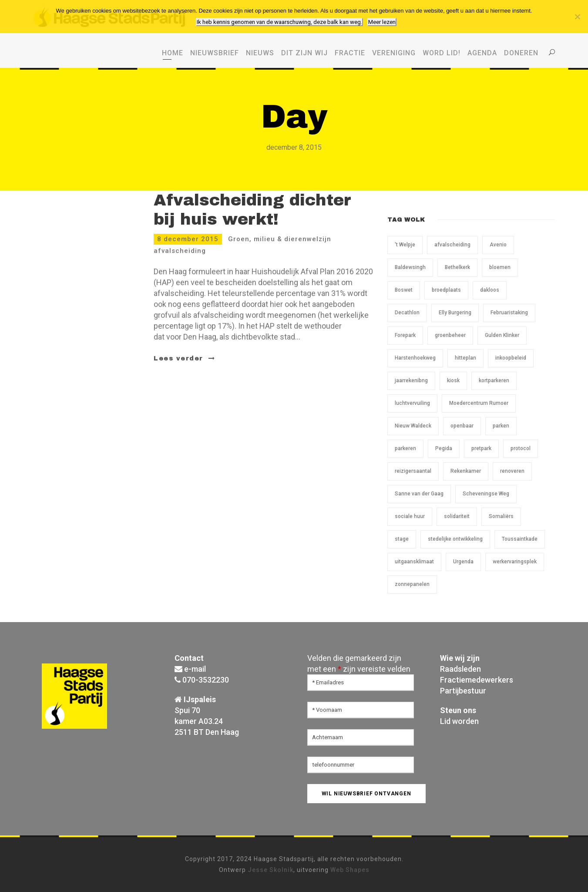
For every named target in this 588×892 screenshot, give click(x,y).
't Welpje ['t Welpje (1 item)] (405, 245)
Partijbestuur (463, 691)
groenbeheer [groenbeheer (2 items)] (450, 335)
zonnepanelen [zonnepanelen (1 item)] (412, 584)
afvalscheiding (180, 251)
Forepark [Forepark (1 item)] (405, 335)
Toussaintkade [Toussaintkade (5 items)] (520, 539)
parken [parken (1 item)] (501, 426)
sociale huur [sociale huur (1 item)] (410, 516)
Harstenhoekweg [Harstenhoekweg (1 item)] (415, 358)
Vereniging (394, 53)
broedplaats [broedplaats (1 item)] (446, 290)
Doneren (521, 53)
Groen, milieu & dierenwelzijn (280, 239)
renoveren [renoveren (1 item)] (512, 471)
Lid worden (459, 721)
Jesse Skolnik (270, 870)
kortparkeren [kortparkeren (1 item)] (494, 380)
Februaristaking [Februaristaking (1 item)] (509, 313)
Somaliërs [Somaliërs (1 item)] (501, 516)
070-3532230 (206, 680)
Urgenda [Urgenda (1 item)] (463, 562)
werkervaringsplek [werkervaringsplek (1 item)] (515, 562)
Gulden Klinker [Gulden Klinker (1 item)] (502, 335)
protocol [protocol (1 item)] (521, 448)
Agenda (482, 53)
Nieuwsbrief (215, 53)
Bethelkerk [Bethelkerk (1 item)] (457, 267)
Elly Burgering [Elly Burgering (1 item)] (455, 313)
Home (173, 53)
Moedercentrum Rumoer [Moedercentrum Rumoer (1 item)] (479, 403)
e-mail (195, 669)
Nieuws (260, 53)
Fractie (350, 53)
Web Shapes (350, 870)
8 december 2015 (188, 239)
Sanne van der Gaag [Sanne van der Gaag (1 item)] (419, 494)
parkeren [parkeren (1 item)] (405, 448)
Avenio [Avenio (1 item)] (498, 245)
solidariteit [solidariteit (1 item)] (457, 516)
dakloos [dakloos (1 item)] (490, 290)
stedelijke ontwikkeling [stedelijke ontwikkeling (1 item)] (455, 539)
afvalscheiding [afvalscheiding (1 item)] (452, 245)
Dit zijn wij (304, 53)
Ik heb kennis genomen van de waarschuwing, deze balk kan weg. (279, 22)
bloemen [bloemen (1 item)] (500, 267)
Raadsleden (460, 669)
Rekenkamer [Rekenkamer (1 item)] (466, 471)
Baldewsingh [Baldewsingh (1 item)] (410, 267)
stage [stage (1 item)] (402, 539)
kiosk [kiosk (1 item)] (453, 380)
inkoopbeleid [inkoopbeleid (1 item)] (511, 358)
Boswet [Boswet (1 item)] (404, 290)
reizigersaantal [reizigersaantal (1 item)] (413, 471)
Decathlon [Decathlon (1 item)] (407, 313)
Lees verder (184, 358)
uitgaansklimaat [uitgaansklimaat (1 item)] (414, 562)
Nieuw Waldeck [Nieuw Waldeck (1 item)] (413, 426)
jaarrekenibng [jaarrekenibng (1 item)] (411, 380)
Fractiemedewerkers (477, 680)
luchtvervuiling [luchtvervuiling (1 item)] (412, 403)
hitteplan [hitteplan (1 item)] (465, 358)
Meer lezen (382, 22)
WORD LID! (442, 53)
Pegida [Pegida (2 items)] (444, 448)
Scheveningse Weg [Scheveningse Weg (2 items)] (486, 494)
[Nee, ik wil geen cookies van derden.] (577, 17)
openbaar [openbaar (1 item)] (462, 426)
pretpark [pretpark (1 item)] (481, 448)
